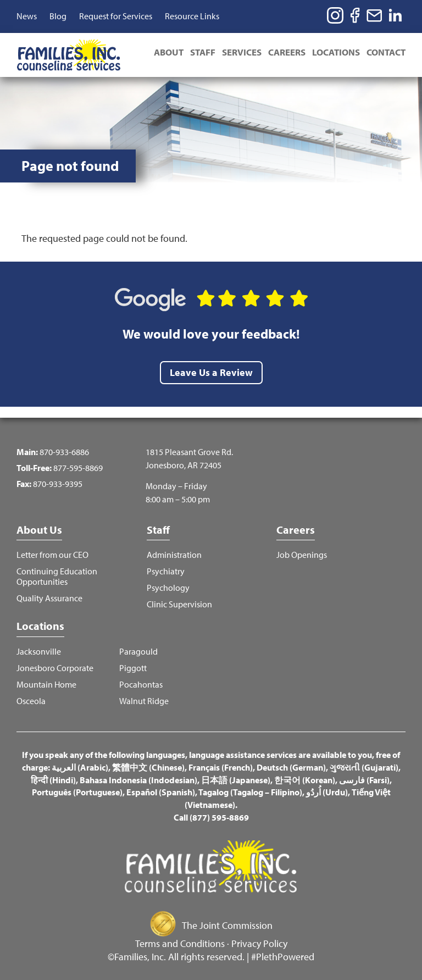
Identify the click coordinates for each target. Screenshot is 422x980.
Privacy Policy (259, 943)
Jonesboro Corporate (55, 668)
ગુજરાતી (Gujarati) (364, 767)
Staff (203, 52)
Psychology (168, 588)
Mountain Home (46, 685)
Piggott (133, 668)
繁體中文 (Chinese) (148, 767)
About (169, 52)
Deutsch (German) (291, 767)
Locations (336, 52)
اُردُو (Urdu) (327, 792)
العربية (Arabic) (80, 767)
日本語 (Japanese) (236, 780)
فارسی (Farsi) (364, 780)
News (27, 16)
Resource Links (192, 16)
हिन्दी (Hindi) (53, 780)
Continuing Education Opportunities (57, 577)
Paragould (138, 652)
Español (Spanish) (161, 792)
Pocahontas (141, 685)
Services (242, 52)
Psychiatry (166, 571)
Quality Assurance (49, 598)
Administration (174, 555)
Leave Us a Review (211, 372)
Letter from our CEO (52, 555)
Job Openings (302, 555)
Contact (386, 52)
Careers (287, 52)
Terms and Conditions (180, 943)
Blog (58, 16)
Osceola (31, 701)
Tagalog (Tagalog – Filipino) (250, 792)
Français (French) (221, 767)
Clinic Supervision (179, 604)
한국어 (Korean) (305, 780)
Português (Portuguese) (77, 792)
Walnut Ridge (144, 701)
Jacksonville (39, 652)
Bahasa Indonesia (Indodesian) (138, 780)
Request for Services (116, 16)
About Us (39, 530)
